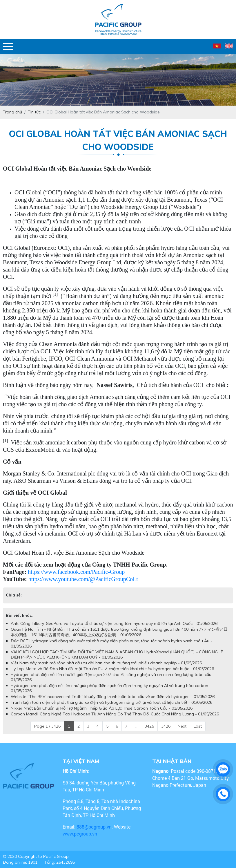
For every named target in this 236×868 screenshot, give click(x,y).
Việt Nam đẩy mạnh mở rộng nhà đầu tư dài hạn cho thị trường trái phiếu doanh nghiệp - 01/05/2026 (106, 663)
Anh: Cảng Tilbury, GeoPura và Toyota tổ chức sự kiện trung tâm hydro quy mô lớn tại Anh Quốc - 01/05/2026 (114, 623)
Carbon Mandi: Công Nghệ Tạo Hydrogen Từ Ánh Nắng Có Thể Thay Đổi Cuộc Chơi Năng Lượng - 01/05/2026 (115, 714)
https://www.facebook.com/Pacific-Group (76, 572)
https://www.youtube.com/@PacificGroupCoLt (83, 579)
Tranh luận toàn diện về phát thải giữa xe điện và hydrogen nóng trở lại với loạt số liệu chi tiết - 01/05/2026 (111, 702)
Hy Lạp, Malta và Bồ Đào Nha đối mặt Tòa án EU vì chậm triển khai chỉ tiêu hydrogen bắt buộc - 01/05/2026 (112, 669)
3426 (166, 726)
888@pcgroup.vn (94, 827)
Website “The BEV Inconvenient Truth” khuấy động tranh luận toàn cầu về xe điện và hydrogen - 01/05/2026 (113, 697)
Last (198, 726)
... (136, 726)
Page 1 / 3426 (47, 726)
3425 (149, 726)
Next (182, 726)
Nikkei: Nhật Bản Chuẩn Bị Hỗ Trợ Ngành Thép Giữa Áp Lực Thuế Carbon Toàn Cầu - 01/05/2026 (102, 708)
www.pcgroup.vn (80, 834)
